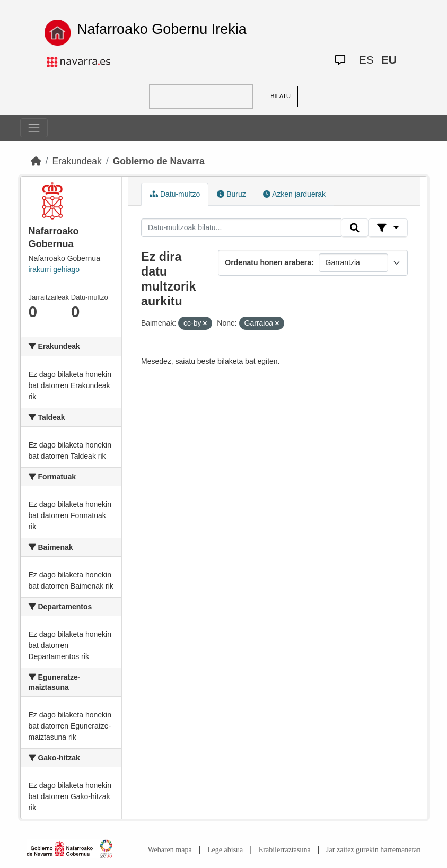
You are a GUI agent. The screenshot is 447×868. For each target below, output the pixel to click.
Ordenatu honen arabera (268, 262)
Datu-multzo (175, 194)
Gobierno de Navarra (159, 161)
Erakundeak (77, 161)
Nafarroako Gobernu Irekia (162, 29)
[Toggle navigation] (34, 128)
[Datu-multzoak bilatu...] (241, 228)
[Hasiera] (36, 161)
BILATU (281, 96)
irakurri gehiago (54, 269)
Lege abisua (225, 850)
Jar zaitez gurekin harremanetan (373, 850)
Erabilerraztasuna (285, 850)
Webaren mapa (169, 850)
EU (389, 60)
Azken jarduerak (294, 194)
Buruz (231, 194)
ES (366, 60)
